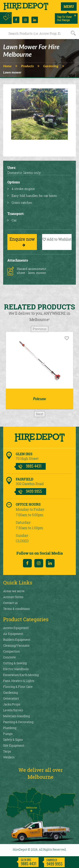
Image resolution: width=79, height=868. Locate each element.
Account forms (13, 597)
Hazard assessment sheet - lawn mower (31, 271)
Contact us (10, 603)
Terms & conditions (16, 609)
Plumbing (10, 728)
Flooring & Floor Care (18, 687)
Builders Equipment (17, 640)
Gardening (51, 66)
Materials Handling (17, 716)
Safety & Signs (13, 740)
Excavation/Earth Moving (21, 675)
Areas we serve (14, 591)
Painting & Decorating (18, 722)
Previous (40, 329)
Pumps (8, 734)
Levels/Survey (13, 710)
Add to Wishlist (57, 239)
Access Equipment (16, 628)
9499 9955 (34, 492)
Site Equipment (14, 745)
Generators (11, 698)
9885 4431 (34, 467)
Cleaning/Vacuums (16, 645)
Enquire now (22, 241)
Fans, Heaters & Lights (19, 681)
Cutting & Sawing (15, 663)
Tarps (7, 751)
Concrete (9, 657)
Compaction (11, 651)
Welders (9, 757)
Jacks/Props (12, 704)
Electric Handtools (16, 669)
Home (7, 66)
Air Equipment (13, 634)
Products (27, 66)
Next (40, 414)
